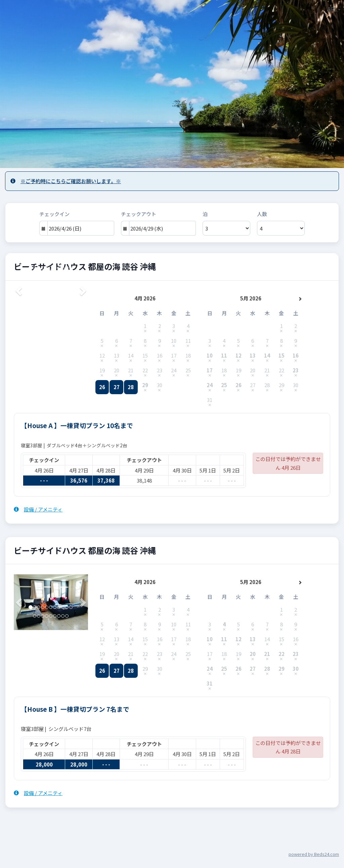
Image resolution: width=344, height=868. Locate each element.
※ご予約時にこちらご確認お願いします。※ (66, 181)
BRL (334, 9)
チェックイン (54, 214)
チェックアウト (139, 214)
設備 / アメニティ (38, 509)
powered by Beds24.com (314, 854)
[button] (19, 602)
